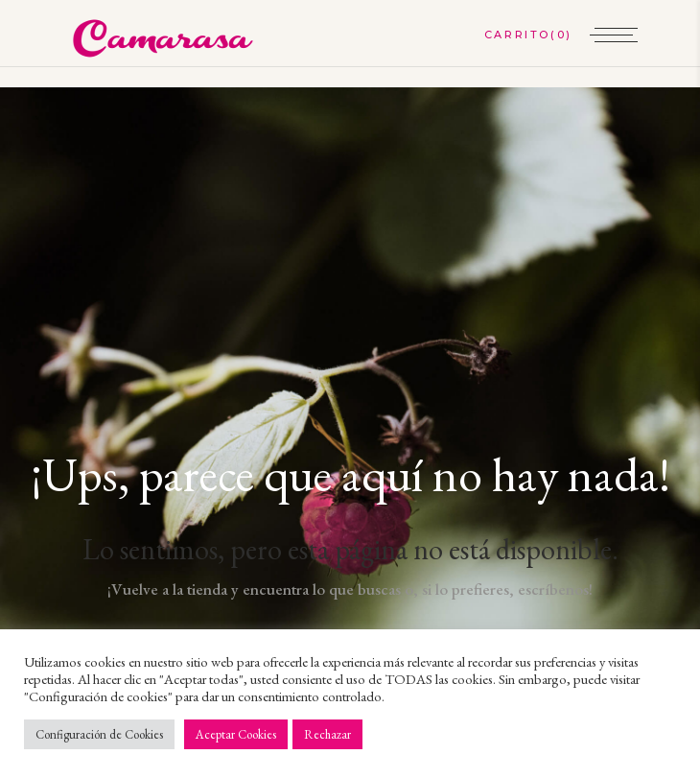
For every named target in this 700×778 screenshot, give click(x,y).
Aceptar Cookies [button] (236, 734)
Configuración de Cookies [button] (99, 734)
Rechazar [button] (327, 734)
